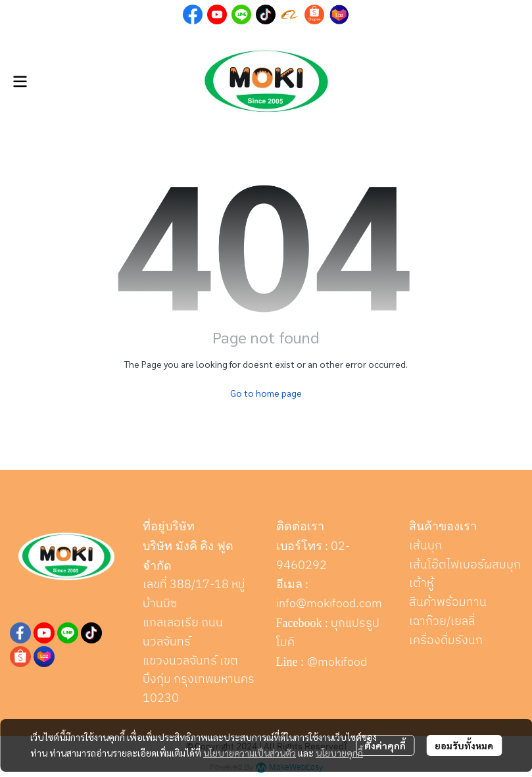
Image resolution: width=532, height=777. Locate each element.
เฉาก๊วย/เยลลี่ (442, 622)
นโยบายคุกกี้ (339, 753)
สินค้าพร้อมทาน (448, 603)
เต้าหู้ (421, 584)
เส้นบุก (425, 546)
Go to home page (266, 393)
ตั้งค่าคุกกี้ (385, 745)
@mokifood (337, 663)
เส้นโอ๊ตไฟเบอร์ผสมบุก (465, 565)
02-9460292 (313, 556)
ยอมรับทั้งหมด (464, 745)
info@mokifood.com (329, 604)
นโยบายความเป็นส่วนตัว (250, 753)
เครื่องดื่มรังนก (446, 641)
